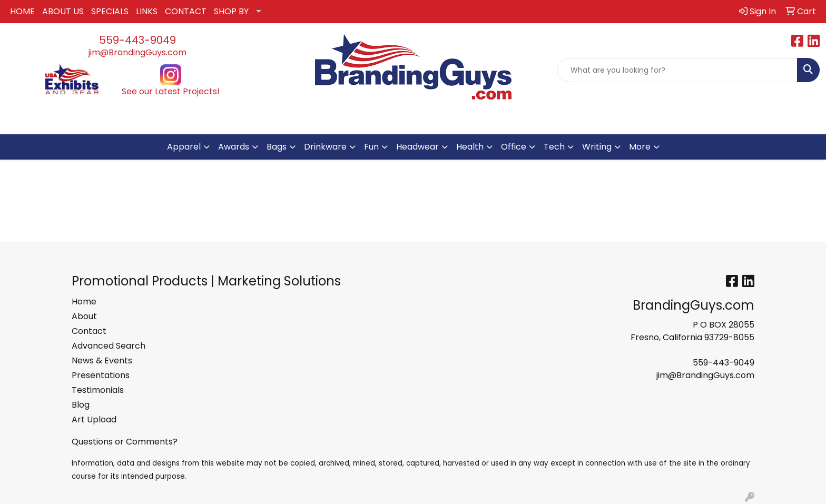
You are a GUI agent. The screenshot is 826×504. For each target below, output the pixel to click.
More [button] (640, 147)
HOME (22, 11)
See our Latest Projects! (171, 91)
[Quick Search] (677, 70)
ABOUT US (63, 11)
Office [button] (514, 147)
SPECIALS (110, 11)
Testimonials (98, 390)
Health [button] (470, 147)
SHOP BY (231, 11)
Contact (89, 331)
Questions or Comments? (125, 442)
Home (84, 302)
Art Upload (94, 419)
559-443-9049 (137, 40)
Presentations (101, 375)
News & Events (102, 360)
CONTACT (186, 11)
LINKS (147, 11)
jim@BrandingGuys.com (137, 52)
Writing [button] (597, 147)
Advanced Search (109, 346)
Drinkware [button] (325, 147)
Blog (81, 405)
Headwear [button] (417, 147)
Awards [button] (234, 147)
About (84, 316)
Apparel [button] (184, 147)
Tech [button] (554, 147)
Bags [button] (277, 147)
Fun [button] (371, 147)
